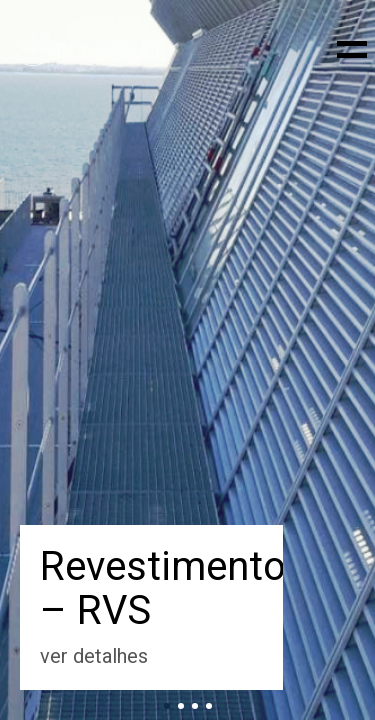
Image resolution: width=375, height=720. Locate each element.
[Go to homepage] (90, 48)
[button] (348, 48)
